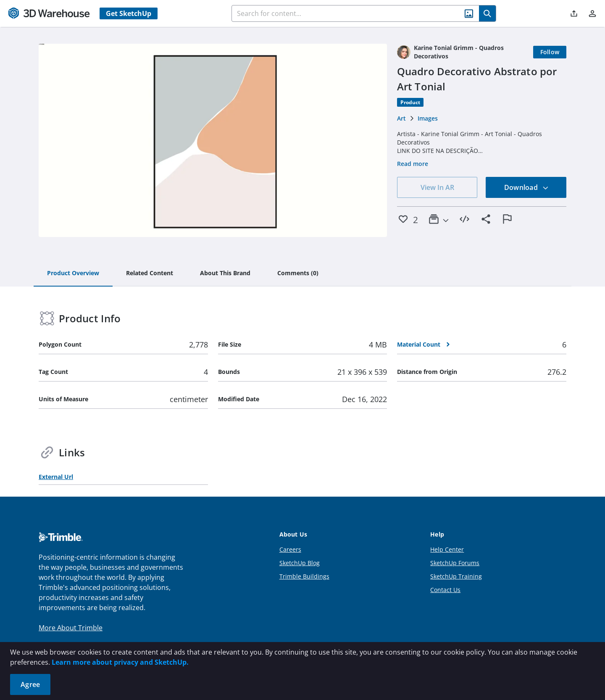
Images (428, 118)
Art (401, 118)
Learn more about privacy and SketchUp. (120, 662)
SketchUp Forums (455, 563)
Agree (30, 684)
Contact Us (445, 590)
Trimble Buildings (304, 576)
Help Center (447, 549)
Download (526, 187)
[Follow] (550, 52)
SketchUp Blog (300, 563)
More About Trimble (71, 628)
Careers (290, 549)
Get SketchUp (129, 13)
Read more (413, 164)
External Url (56, 477)
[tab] (73, 274)
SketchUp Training (456, 576)
